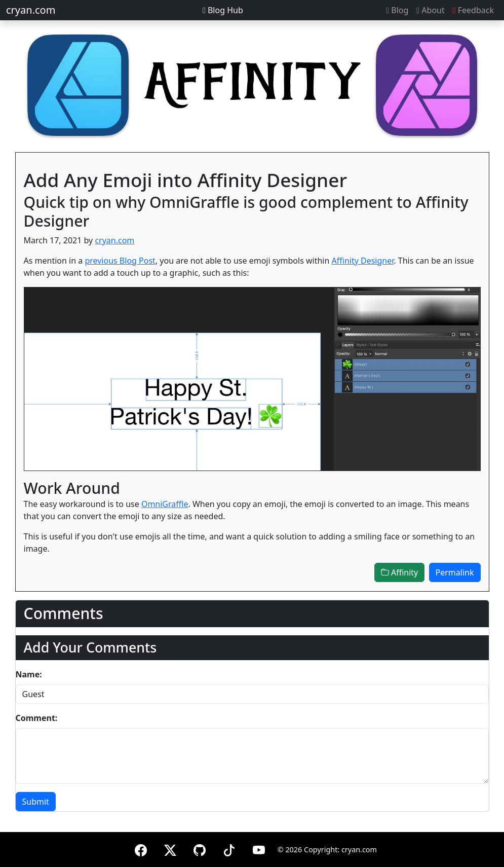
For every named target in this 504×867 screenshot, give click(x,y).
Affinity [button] (399, 572)
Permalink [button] (455, 572)
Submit (36, 802)
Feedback (473, 10)
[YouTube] (259, 848)
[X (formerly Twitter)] (170, 848)
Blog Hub (223, 10)
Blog (397, 10)
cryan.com (31, 10)
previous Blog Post (120, 261)
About (430, 10)
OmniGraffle (165, 504)
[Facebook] (141, 848)
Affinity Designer (363, 261)
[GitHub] (200, 848)
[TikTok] (229, 848)
